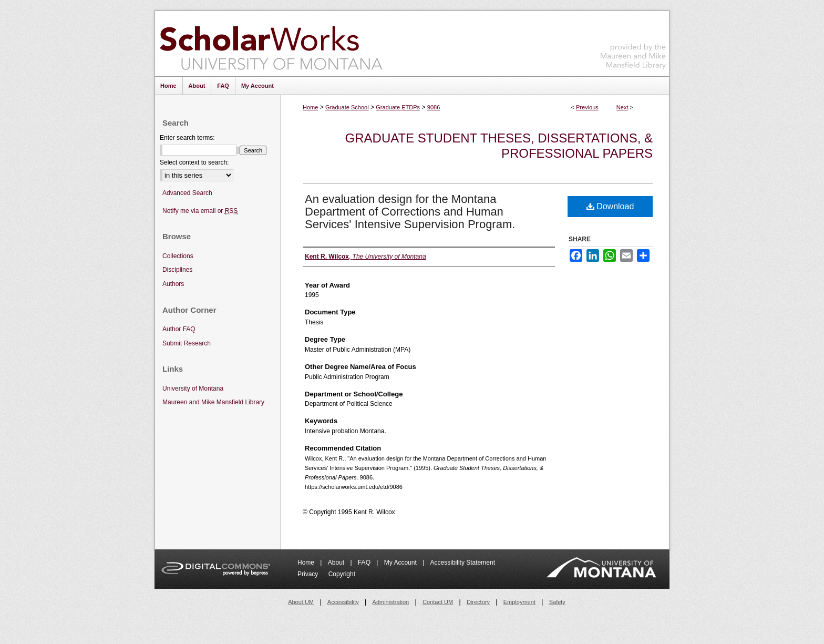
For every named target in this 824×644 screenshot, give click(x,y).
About (337, 563)
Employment (519, 602)
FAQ (365, 563)
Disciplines (177, 270)
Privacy (309, 574)
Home (310, 107)
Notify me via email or (200, 211)
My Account (401, 563)
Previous (587, 107)
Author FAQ (179, 329)
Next (622, 107)
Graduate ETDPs (398, 107)
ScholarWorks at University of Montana (271, 44)
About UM (301, 602)
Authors (173, 284)
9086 (434, 107)
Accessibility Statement (463, 563)
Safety (557, 602)
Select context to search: (194, 162)
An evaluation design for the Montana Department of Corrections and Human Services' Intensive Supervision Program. (410, 212)
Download (610, 206)
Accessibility (343, 602)
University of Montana (193, 389)
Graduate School (347, 107)
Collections (178, 256)
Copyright (342, 574)
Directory (478, 602)
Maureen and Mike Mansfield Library (633, 42)
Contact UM (438, 602)
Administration (391, 602)
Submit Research (187, 343)
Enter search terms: (187, 138)
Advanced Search (187, 193)
